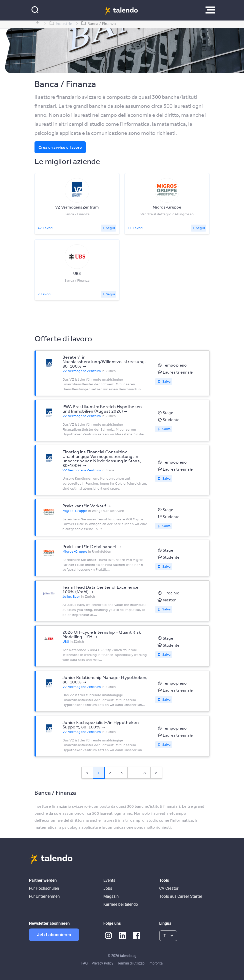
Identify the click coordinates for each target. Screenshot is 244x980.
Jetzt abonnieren (54, 935)
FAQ (84, 963)
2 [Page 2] (110, 773)
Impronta (155, 963)
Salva (166, 381)
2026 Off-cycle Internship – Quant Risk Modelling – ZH (102, 634)
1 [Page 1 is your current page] (99, 773)
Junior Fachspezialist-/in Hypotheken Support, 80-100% (101, 724)
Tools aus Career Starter (181, 896)
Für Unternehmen (44, 896)
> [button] (156, 773)
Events (109, 880)
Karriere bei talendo (121, 904)
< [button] (87, 773)
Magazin (111, 896)
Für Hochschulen (44, 888)
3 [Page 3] (122, 773)
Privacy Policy (102, 963)
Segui (110, 228)
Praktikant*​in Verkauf (84, 506)
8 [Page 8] (145, 773)
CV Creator (169, 888)
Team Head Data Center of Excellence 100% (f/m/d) (101, 589)
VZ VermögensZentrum (82, 371)
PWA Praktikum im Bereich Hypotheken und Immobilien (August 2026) (102, 409)
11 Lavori (135, 228)
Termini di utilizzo (131, 963)
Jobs (108, 888)
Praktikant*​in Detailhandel (89, 546)
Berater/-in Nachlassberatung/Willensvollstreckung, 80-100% (104, 361)
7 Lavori (44, 294)
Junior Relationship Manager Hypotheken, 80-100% (105, 679)
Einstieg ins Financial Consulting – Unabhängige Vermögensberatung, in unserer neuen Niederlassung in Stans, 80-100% (102, 458)
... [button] (133, 773)
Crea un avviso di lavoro (60, 147)
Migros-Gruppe (75, 511)
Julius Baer (71, 596)
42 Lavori (45, 228)
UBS (66, 641)
